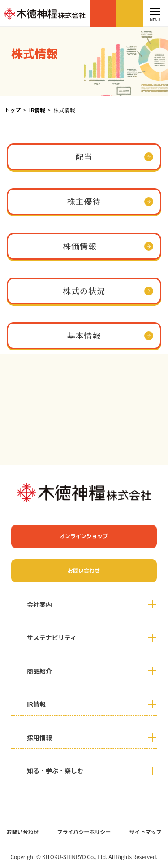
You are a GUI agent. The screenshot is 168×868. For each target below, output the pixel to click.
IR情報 (37, 110)
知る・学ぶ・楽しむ (55, 771)
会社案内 (39, 604)
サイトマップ (145, 832)
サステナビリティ (52, 637)
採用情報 (39, 737)
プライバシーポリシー (84, 832)
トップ (13, 110)
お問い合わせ (130, 13)
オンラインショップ (103, 13)
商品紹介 (39, 671)
